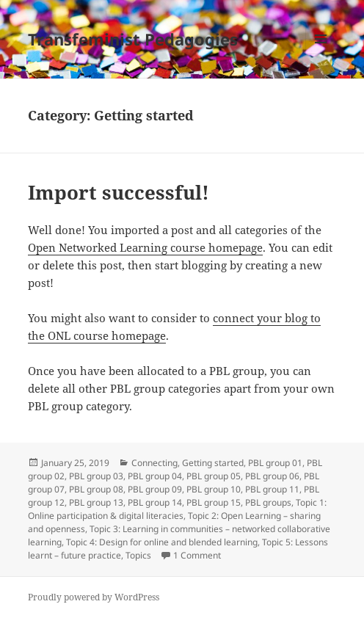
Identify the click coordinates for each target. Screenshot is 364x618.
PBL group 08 (96, 489)
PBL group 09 (155, 489)
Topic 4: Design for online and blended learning (162, 542)
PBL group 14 (155, 502)
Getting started (213, 463)
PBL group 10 (214, 489)
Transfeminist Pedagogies (133, 39)
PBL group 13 (96, 502)
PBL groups (268, 502)
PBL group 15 (214, 502)
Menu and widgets (321, 54)
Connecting (154, 463)
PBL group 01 (275, 463)
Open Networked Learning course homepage (145, 247)
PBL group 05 (214, 476)
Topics (138, 555)
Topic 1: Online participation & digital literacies (177, 509)
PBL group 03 (96, 476)
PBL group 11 (272, 489)
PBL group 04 (155, 476)
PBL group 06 (272, 476)
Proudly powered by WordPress (94, 597)
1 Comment (197, 555)
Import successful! (119, 192)
